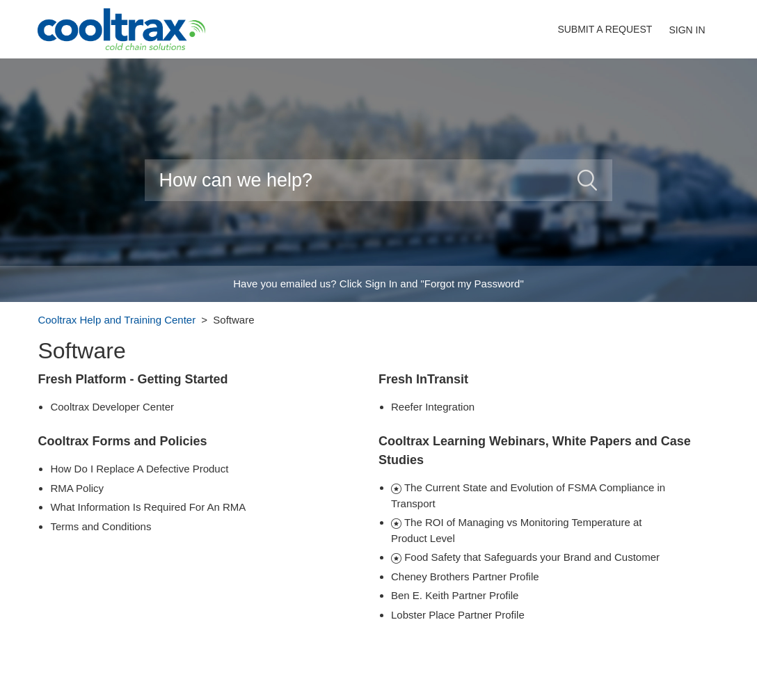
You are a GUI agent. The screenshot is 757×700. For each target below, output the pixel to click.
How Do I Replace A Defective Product (139, 469)
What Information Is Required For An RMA (148, 507)
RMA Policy (77, 488)
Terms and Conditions (101, 526)
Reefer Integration (433, 407)
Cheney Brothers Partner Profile (465, 576)
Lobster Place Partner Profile (458, 615)
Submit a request (605, 29)
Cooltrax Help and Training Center (117, 320)
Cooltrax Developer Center (112, 407)
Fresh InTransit (423, 379)
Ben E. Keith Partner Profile (455, 595)
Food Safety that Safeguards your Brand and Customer (532, 557)
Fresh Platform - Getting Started (133, 379)
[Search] (378, 180)
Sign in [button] (687, 30)
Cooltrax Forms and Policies (122, 441)
